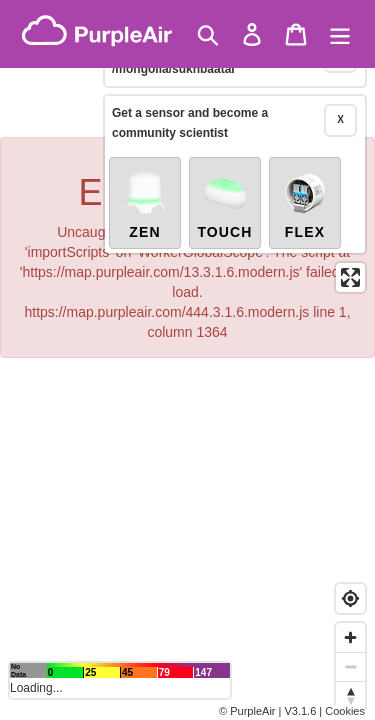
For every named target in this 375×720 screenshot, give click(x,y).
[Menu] (340, 34)
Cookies (345, 711)
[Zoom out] (350, 666)
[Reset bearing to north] (350, 695)
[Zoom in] (350, 637)
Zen (145, 182)
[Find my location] (350, 598)
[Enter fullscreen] (350, 255)
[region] (187, 360)
